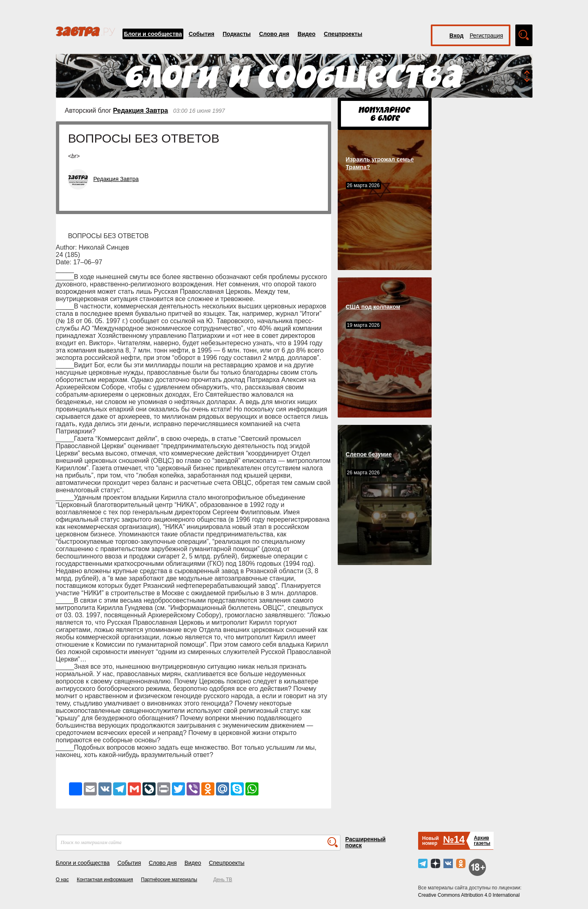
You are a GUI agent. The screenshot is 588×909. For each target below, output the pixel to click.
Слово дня (274, 34)
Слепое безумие (369, 454)
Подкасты (237, 34)
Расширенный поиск (366, 842)
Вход (457, 36)
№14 (454, 839)
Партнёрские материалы (169, 880)
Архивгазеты (482, 841)
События (202, 34)
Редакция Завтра (141, 111)
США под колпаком (373, 307)
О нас (62, 880)
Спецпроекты (343, 34)
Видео (307, 34)
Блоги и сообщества (153, 34)
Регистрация (486, 36)
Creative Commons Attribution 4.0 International (469, 895)
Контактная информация (105, 880)
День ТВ (223, 880)
